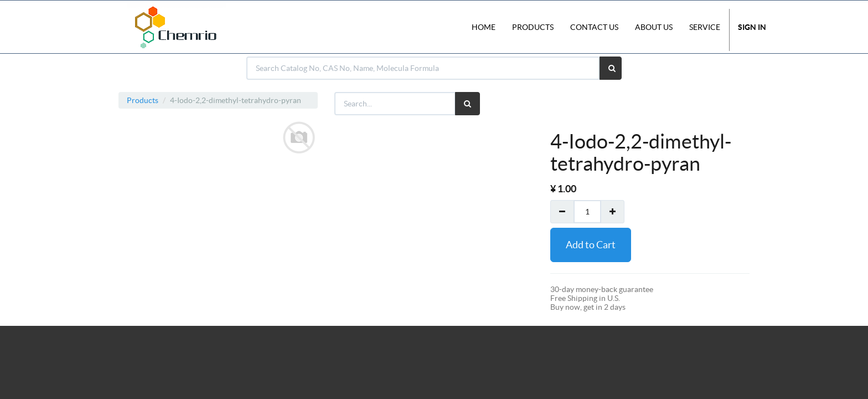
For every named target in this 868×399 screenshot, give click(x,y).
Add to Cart (591, 245)
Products (143, 100)
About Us (654, 27)
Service (705, 27)
